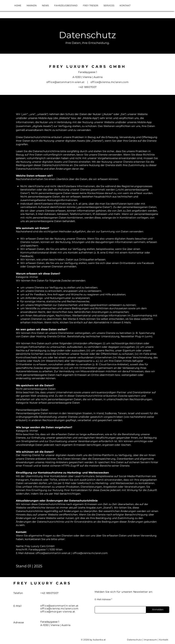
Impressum (150, 640)
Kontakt (164, 640)
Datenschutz (134, 640)
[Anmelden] (158, 610)
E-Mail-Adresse (103, 599)
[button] (109, 6)
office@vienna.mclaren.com (110, 82)
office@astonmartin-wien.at (53, 553)
